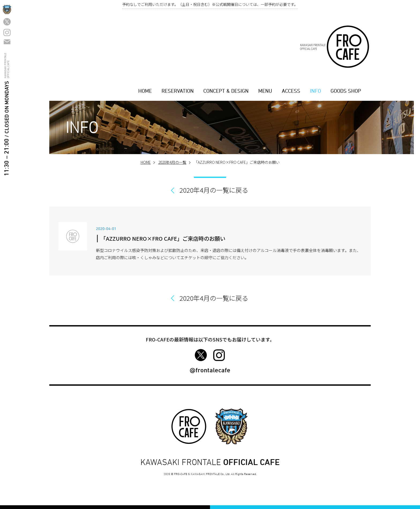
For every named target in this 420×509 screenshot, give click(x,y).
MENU (265, 91)
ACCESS (291, 91)
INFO (315, 91)
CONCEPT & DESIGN (226, 91)
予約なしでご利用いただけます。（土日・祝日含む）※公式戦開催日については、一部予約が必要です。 (210, 5)
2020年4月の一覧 (172, 162)
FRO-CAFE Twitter (7, 22)
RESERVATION (178, 91)
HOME (145, 91)
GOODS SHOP (346, 91)
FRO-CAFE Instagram (7, 32)
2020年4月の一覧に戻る (214, 190)
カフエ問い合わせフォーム (7, 42)
